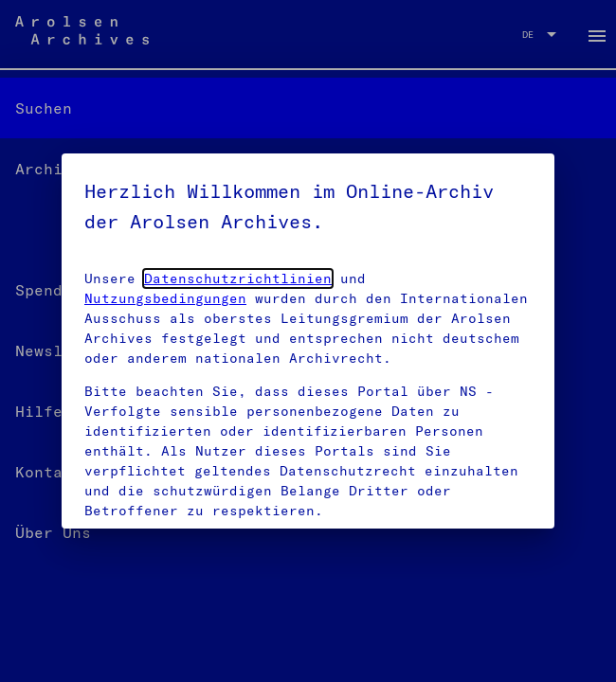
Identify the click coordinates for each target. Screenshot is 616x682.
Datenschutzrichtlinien (238, 278)
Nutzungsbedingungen (165, 298)
